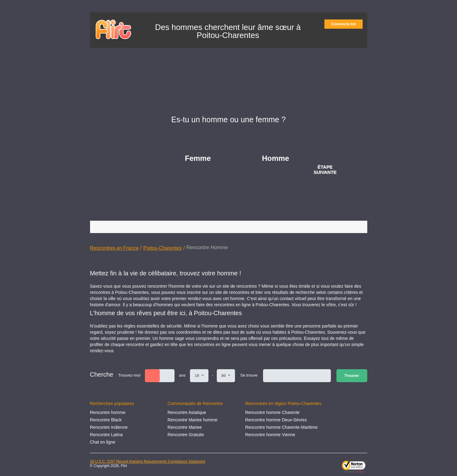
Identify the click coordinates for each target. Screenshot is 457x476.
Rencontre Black (106, 420)
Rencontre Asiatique (187, 412)
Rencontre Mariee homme (192, 420)
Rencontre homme (108, 412)
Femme (198, 158)
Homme (276, 158)
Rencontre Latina (107, 435)
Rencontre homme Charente (272, 412)
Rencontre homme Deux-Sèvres (276, 420)
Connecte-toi (345, 24)
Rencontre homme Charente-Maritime (281, 427)
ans (182, 375)
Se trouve (249, 375)
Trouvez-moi (129, 375)
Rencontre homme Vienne (270, 435)
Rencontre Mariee (185, 427)
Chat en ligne (103, 442)
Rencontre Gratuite (186, 435)
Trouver (352, 376)
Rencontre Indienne (109, 427)
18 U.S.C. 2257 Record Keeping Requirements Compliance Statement (148, 461)
